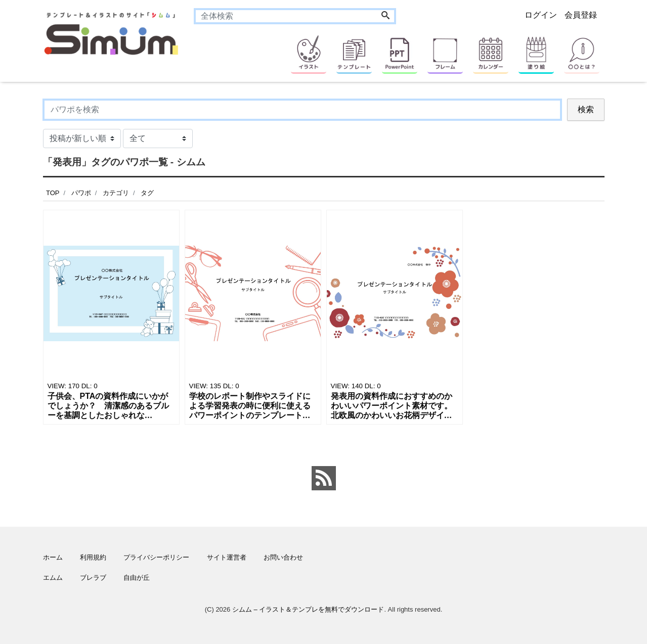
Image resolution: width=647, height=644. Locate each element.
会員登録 (581, 15)
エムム (53, 578)
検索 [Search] (586, 109)
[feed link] (324, 478)
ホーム (53, 557)
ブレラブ (93, 578)
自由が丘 (137, 578)
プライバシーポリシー (156, 557)
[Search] (385, 16)
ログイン (541, 15)
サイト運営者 (227, 557)
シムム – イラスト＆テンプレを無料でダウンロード (308, 609)
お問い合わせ (283, 557)
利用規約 (93, 557)
